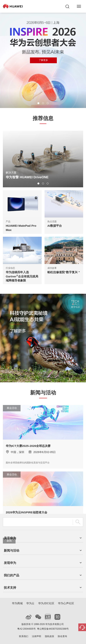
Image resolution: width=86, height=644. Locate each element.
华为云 (30, 603)
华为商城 (17, 603)
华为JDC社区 (46, 603)
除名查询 (62, 636)
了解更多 (43, 60)
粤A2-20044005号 (26, 629)
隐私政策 (50, 636)
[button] (38, 103)
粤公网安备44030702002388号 (53, 629)
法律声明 (36, 636)
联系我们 (24, 636)
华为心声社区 (66, 603)
